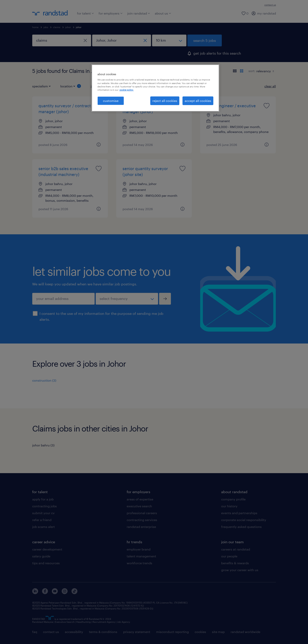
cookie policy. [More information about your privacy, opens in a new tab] (126, 90)
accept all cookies (198, 101)
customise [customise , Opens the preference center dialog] (111, 101)
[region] (155, 88)
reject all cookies (165, 101)
